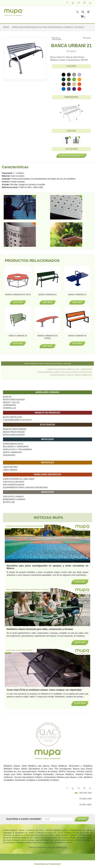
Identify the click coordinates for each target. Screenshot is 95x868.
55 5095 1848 (85, 799)
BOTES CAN (9, 502)
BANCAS (7, 397)
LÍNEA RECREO (10, 467)
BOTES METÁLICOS (12, 417)
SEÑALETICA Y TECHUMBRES (17, 449)
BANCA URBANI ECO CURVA (48, 338)
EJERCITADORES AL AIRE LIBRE (19, 479)
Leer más (80, 703)
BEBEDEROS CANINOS (14, 499)
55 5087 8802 (85, 805)
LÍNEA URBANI (10, 470)
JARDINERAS (9, 405)
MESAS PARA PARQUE (14, 432)
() (83, 17)
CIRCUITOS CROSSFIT (14, 482)
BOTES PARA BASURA (14, 400)
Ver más (18, 302)
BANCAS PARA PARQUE (15, 429)
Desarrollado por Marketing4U (47, 864)
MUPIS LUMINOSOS (12, 452)
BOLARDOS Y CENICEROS (16, 447)
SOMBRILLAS (10, 408)
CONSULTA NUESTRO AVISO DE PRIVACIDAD (47, 848)
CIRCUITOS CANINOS (13, 497)
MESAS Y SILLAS (11, 402)
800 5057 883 (85, 793)
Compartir (87, 38)
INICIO (6, 27)
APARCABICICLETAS (13, 444)
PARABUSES (9, 455)
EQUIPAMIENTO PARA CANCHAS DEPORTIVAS (25, 488)
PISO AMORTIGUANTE (14, 485)
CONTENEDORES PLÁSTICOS (17, 420)
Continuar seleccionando (57, 39)
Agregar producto (71, 156)
